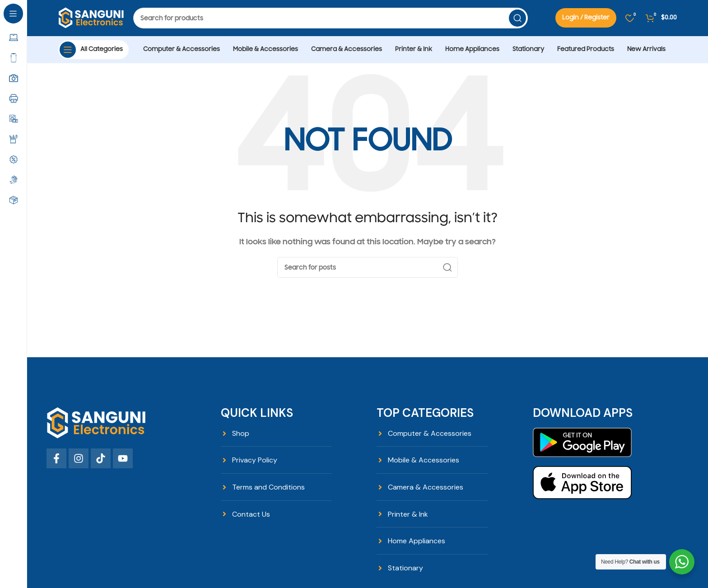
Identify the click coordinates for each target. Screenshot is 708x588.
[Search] (331, 18)
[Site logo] (91, 18)
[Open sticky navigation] (93, 50)
